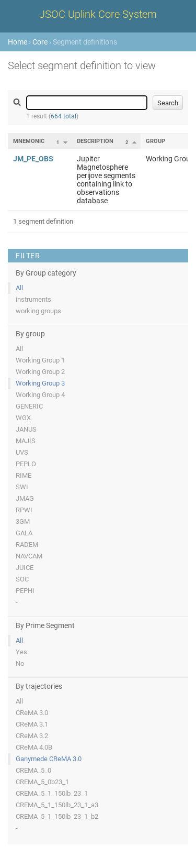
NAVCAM (29, 556)
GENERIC (29, 406)
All (19, 288)
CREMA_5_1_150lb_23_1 (52, 793)
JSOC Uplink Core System (98, 14)
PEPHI (25, 591)
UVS (22, 452)
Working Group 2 (40, 372)
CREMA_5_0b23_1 (42, 782)
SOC (22, 579)
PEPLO (26, 464)
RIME (24, 475)
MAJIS (26, 441)
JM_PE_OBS (33, 159)
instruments (33, 299)
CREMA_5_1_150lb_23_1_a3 (57, 805)
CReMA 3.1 (32, 724)
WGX (23, 418)
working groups (38, 311)
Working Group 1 (40, 360)
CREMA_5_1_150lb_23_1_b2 (57, 816)
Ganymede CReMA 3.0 (49, 759)
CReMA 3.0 (32, 713)
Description (95, 141)
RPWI (24, 510)
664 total (64, 116)
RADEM (27, 545)
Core (40, 42)
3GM (23, 521)
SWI (22, 487)
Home (18, 42)
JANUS (26, 429)
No (20, 663)
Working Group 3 (40, 383)
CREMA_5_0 (33, 770)
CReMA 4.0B (34, 747)
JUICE (25, 568)
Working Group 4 (40, 395)
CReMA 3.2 (32, 736)
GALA (24, 533)
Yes (21, 652)
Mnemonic (29, 141)
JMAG (25, 498)
